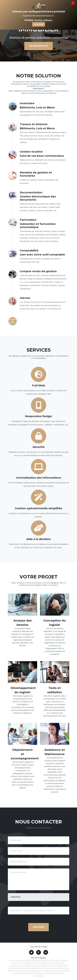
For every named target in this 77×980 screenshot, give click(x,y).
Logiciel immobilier (39, 963)
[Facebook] (39, 952)
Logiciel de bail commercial (46, 960)
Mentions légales (39, 958)
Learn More (39, 24)
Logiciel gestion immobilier (20, 968)
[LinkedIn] (46, 952)
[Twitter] (31, 952)
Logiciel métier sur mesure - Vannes (52, 971)
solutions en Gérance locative (46, 968)
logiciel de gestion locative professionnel (49, 966)
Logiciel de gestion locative (20, 960)
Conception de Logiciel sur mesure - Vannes (32, 973)
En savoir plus (38, 46)
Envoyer (38, 927)
